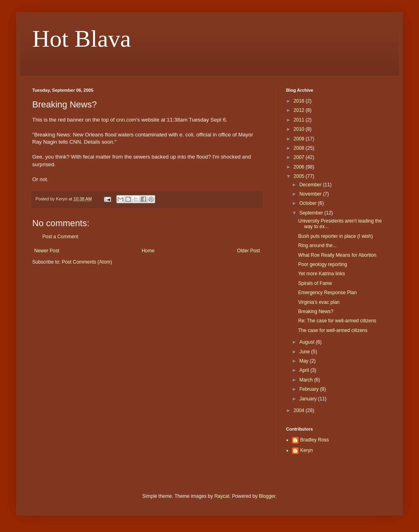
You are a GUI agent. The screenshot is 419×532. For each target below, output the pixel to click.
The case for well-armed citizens (333, 330)
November (311, 194)
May (305, 361)
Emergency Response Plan (327, 293)
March (307, 380)
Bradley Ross (314, 440)
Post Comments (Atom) (87, 262)
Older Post (248, 251)
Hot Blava (82, 39)
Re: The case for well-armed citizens (337, 321)
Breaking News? (316, 311)
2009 (300, 139)
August (308, 342)
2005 (300, 176)
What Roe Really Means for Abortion (337, 255)
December (311, 185)
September (312, 213)
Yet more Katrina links (322, 274)
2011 (300, 120)
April (305, 370)
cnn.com (126, 120)
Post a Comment (60, 237)
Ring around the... (317, 245)
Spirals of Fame (315, 283)
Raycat (222, 496)
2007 (300, 157)
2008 (300, 148)
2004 (300, 410)
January (309, 399)
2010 (300, 129)
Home (148, 251)
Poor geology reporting (323, 264)
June (305, 352)
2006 (300, 167)
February (310, 389)
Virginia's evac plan (319, 302)
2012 (300, 110)
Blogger (267, 496)
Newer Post (47, 251)
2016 (300, 101)
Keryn (306, 450)
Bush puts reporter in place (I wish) (335, 236)
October (309, 203)
